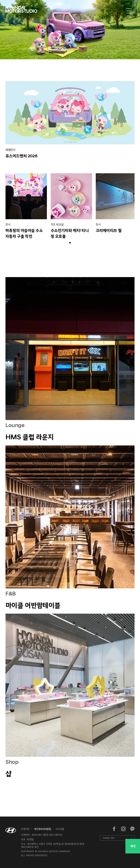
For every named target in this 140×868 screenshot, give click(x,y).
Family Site (109, 838)
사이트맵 (60, 829)
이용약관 (25, 829)
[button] (70, 243)
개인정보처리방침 (42, 829)
